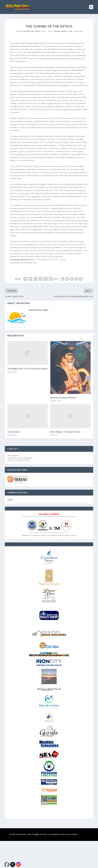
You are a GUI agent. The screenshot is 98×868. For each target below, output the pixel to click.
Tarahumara (13, 432)
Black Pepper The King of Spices (65, 432)
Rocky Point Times (32, 31)
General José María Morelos (63, 398)
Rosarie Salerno (60, 31)
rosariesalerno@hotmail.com (22, 260)
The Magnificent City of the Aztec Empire (27, 369)
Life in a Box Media (69, 834)
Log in (10, 500)
